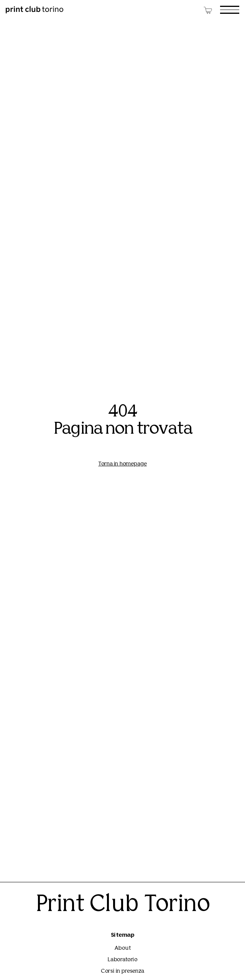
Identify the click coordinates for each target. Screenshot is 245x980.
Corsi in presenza (122, 971)
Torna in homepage (122, 464)
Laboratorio (122, 960)
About (123, 948)
